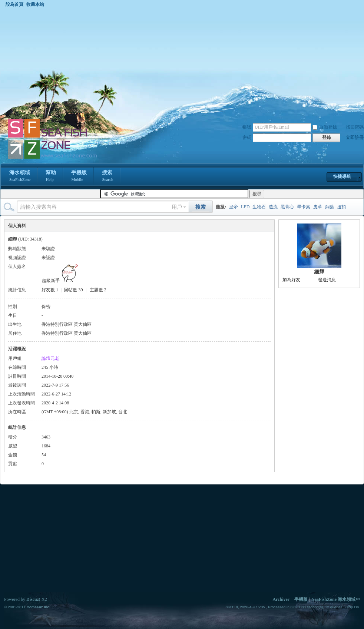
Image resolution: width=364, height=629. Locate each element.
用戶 (177, 207)
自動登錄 (325, 127)
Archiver (281, 599)
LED (245, 207)
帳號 (247, 127)
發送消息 (327, 280)
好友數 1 (50, 290)
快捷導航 (342, 176)
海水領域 (20, 176)
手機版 (79, 176)
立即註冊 (355, 138)
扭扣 (341, 207)
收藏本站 (35, 4)
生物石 (259, 207)
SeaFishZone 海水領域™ (336, 599)
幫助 (51, 176)
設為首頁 (14, 4)
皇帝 (234, 207)
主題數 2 (98, 290)
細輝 (319, 272)
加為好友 (291, 280)
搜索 (107, 176)
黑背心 (287, 207)
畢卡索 (304, 207)
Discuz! (33, 599)
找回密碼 (355, 127)
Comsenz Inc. (38, 607)
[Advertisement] (182, 63)
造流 (273, 207)
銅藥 (330, 207)
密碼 (247, 138)
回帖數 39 (73, 290)
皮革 (318, 207)
